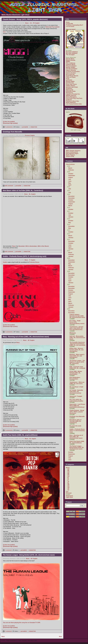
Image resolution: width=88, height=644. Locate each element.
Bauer (14, 246)
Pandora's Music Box (72, 101)
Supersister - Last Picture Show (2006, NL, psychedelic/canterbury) (77, 406)
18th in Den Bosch (43, 246)
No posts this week (75, 426)
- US (68, 486)
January (71, 217)
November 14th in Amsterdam (28, 246)
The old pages (70, 55)
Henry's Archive (71, 73)
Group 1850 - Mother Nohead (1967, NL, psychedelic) (76, 373)
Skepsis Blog (70, 156)
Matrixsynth (70, 90)
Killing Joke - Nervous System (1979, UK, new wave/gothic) (77, 350)
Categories (70, 464)
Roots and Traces (71, 84)
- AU (68, 469)
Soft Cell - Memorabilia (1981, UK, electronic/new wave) (77, 338)
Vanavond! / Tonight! (76, 396)
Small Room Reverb (72, 76)
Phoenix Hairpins (71, 66)
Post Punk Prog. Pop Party (74, 98)
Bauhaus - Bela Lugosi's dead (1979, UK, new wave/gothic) (77, 356)
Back (3, 636)
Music (27, 23)
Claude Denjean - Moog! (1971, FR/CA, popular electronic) (77, 412)
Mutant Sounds (71, 60)
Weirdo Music (70, 59)
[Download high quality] (10, 123)
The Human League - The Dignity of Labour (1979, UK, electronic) (77, 362)
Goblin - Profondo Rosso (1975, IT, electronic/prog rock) (77, 431)
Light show (69, 497)
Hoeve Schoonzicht (72, 152)
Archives (69, 161)
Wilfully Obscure (71, 95)
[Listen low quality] (9, 122)
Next (60, 636)
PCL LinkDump (71, 63)
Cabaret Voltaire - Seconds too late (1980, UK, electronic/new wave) (77, 316)
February (71, 170)
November (71, 198)
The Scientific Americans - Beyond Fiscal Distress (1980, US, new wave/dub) (77, 344)
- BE (68, 470)
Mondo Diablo (70, 81)
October (71, 174)
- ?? (68, 490)
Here (4, 32)
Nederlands (70, 496)
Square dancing (71, 70)
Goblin (5, 262)
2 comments (8, 332)
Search (69, 502)
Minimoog (73, 333)
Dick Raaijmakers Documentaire (75, 378)
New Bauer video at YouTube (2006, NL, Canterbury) (75, 421)
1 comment (7, 550)
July (70, 179)
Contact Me (69, 24)
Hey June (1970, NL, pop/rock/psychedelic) (76, 400)
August (71, 177)
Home (68, 22)
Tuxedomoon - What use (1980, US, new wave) (77, 383)
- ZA (68, 489)
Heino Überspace (71, 97)
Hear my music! (71, 29)
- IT (29, 260)
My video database (72, 53)
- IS (68, 479)
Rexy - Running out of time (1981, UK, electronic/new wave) (76, 437)
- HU (68, 476)
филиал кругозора (72, 87)
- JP (68, 482)
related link (34, 127)
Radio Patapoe (70, 155)
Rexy (18, 342)
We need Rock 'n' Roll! (76, 387)
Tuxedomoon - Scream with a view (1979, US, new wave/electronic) (76, 328)
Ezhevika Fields (71, 91)
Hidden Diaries (71, 86)
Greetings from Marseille (77, 416)
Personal (27, 135)
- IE (68, 478)
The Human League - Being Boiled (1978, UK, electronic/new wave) (77, 447)
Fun (67, 492)
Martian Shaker (71, 67)
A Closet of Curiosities (73, 72)
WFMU (68, 62)
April (70, 185)
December (71, 196)
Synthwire (69, 88)
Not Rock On (70, 83)
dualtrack (69, 100)
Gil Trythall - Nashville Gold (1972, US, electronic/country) (76, 392)
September (72, 176)
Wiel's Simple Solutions (73, 151)
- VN (68, 487)
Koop (68, 79)
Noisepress (69, 93)
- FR (33, 23)
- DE (68, 473)
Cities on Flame (71, 77)
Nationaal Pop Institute (52, 27)
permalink (25, 127)
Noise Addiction (71, 102)
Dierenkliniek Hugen (72, 153)
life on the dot (70, 74)
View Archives (70, 164)
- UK (28, 340)
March (70, 168)
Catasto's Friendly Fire (73, 94)
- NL (29, 194)
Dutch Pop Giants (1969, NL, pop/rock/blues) (77, 442)
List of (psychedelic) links (74, 104)
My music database (72, 52)
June (70, 181)
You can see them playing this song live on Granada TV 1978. (22, 623)
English (37, 23)
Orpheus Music (71, 64)
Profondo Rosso (34, 262)
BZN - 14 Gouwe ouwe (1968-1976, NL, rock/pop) (77, 367)
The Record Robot (72, 69)
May (70, 183)
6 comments (8, 127)
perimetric (69, 80)
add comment (8, 186)
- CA (30, 23)
